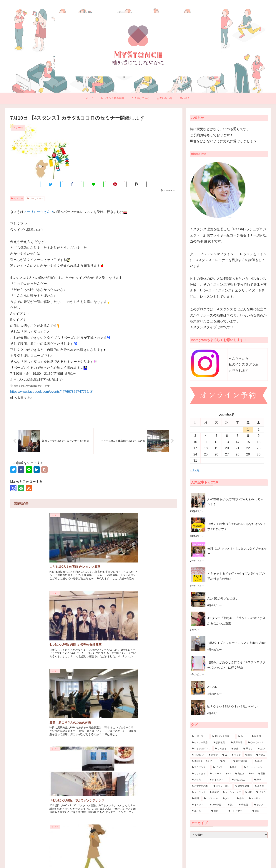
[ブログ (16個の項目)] (236, 755)
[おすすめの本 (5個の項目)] (201, 786)
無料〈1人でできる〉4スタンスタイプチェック (237, 551)
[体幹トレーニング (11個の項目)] (204, 761)
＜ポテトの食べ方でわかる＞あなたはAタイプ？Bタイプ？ (236, 526)
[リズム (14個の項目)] (261, 755)
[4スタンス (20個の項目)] (198, 755)
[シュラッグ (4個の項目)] (199, 792)
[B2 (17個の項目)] (225, 755)
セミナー (17, 198)
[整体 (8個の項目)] (235, 767)
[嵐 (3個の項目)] (231, 805)
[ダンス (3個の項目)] (260, 805)
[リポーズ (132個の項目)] (200, 736)
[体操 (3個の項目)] (241, 799)
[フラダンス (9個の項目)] (200, 767)
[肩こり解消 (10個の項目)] (242, 761)
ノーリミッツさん (38, 212)
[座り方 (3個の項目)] (200, 811)
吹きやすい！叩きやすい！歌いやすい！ (234, 706)
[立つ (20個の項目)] (262, 749)
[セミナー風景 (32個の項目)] (201, 743)
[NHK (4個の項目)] (249, 792)
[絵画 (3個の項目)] (259, 811)
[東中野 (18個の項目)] (213, 755)
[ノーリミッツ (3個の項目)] (257, 799)
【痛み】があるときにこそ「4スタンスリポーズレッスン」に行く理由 (236, 665)
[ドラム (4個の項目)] (261, 792)
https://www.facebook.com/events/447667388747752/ (51, 392)
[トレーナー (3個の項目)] (238, 811)
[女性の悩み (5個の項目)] (241, 780)
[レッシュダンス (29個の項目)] (201, 749)
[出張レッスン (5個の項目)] (222, 786)
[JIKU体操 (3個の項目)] (217, 805)
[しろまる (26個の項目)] (221, 749)
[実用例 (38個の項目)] (259, 736)
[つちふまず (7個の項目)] (199, 774)
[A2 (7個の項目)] (228, 774)
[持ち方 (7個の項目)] (199, 780)
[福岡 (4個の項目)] (196, 799)
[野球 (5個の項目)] (260, 780)
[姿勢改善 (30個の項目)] (220, 743)
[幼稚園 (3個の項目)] (245, 805)
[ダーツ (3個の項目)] (228, 799)
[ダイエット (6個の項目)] (219, 780)
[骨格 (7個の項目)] (262, 774)
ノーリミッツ (35, 198)
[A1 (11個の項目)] (225, 761)
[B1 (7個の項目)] (252, 774)
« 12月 (195, 470)
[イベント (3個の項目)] (199, 805)
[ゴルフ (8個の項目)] (219, 767)
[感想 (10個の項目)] (260, 761)
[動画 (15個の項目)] (249, 755)
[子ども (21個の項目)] (248, 749)
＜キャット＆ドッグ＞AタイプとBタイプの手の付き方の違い (236, 576)
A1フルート (215, 687)
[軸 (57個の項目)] (243, 736)
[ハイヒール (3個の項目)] (211, 799)
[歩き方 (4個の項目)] (260, 786)
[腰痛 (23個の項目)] (236, 749)
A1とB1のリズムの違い (223, 598)
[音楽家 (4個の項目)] (214, 792)
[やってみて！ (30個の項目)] (257, 743)
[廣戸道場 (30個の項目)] (237, 743)
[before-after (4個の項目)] (243, 786)
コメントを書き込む (94, 658)
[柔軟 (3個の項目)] (218, 811)
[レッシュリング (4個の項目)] (232, 792)
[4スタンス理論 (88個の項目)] (223, 736)
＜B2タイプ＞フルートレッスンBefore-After (236, 643)
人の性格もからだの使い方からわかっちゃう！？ (235, 502)
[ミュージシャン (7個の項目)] (255, 767)
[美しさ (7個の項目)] (240, 774)
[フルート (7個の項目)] (216, 774)
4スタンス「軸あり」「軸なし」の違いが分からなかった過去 (236, 621)
